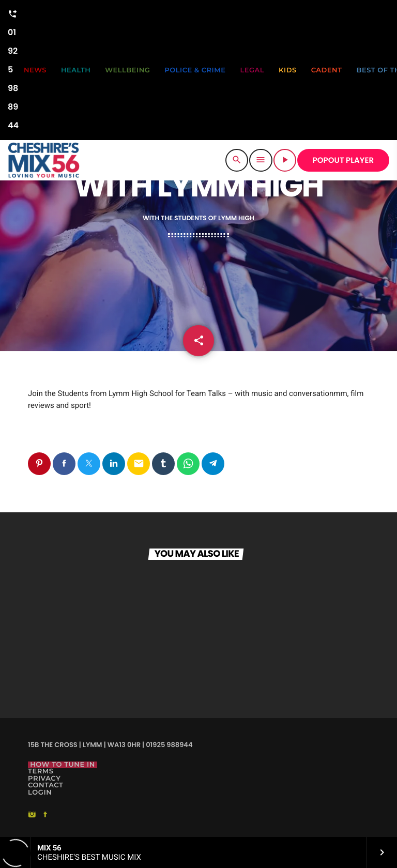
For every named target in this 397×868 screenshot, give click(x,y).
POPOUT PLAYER (343, 161)
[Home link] (44, 160)
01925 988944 (13, 68)
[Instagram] (32, 815)
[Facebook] (45, 815)
